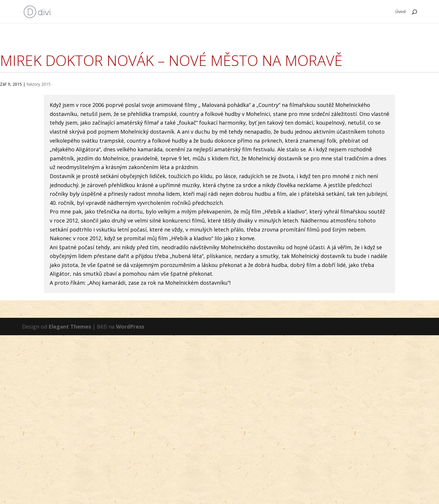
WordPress (130, 327)
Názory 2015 (39, 84)
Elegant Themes (70, 327)
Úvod (400, 12)
